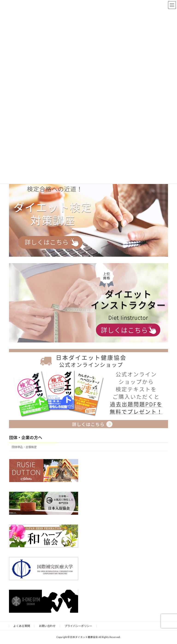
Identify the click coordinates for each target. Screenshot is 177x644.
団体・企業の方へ (26, 437)
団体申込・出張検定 (24, 447)
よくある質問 (22, 626)
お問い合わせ (47, 626)
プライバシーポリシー (78, 626)
